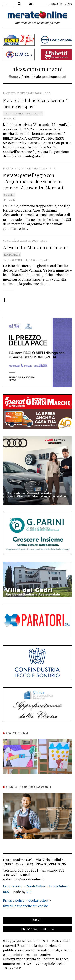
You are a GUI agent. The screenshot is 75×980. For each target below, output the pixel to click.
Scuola (9, 195)
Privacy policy (14, 900)
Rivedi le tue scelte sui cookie (25, 906)
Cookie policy (38, 900)
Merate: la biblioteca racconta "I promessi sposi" (36, 103)
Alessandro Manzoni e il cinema (36, 248)
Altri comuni (13, 260)
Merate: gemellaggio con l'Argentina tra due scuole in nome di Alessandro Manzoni (33, 181)
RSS (6, 892)
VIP (29, 892)
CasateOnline (36, 886)
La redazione (13, 886)
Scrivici (37, 920)
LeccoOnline (58, 886)
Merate (9, 119)
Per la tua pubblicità (38, 929)
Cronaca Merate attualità (23, 113)
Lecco (30, 260)
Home (13, 77)
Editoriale (12, 255)
